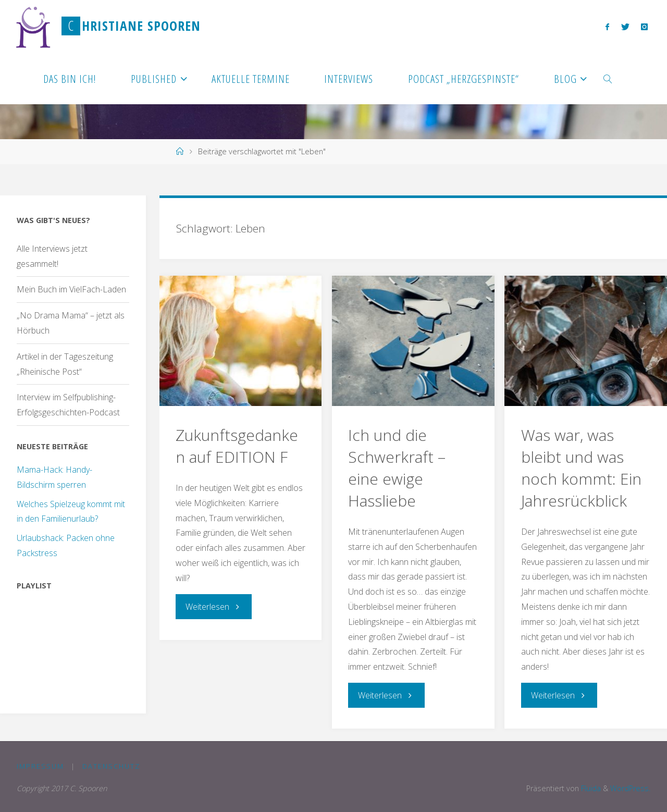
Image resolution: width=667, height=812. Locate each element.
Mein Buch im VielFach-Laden (71, 289)
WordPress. (630, 788)
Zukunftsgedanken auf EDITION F (237, 446)
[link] (608, 78)
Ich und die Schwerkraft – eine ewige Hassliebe (397, 468)
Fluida (590, 788)
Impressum (40, 766)
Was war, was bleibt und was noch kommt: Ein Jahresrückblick (581, 468)
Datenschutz (111, 766)
